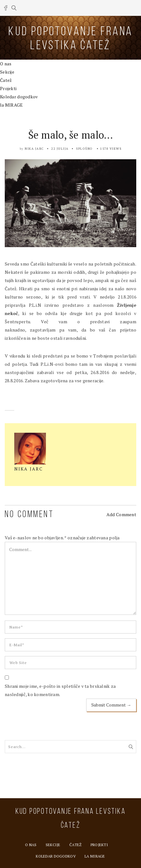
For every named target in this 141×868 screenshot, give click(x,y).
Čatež (6, 80)
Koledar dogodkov (19, 97)
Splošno (84, 149)
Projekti (8, 88)
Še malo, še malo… (71, 135)
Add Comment (121, 514)
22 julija (60, 149)
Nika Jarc (34, 149)
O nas (6, 64)
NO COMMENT (29, 515)
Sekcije (7, 72)
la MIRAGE (12, 105)
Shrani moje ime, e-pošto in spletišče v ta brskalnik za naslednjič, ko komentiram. (60, 690)
